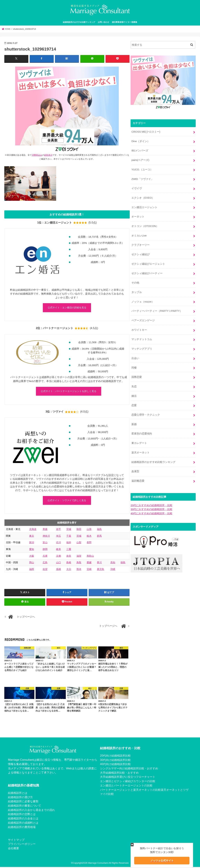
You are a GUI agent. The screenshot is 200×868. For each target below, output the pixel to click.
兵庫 (45, 557)
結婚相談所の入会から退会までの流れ (31, 811)
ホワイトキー (139, 323)
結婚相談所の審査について (25, 807)
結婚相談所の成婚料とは (23, 824)
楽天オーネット (141, 442)
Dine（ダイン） (141, 141)
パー (103, 791)
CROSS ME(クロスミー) (146, 131)
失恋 (134, 378)
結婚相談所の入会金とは (23, 820)
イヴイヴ (137, 186)
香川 (99, 564)
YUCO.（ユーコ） (142, 168)
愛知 (32, 550)
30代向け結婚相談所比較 (115, 761)
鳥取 (79, 564)
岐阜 (59, 550)
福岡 (32, 570)
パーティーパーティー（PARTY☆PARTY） (157, 305)
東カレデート (139, 432)
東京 (32, 537)
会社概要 (13, 849)
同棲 (134, 359)
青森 (45, 530)
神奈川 (46, 537)
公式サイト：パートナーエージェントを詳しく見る (69, 392)
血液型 (135, 460)
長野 (89, 544)
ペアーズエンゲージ (143, 314)
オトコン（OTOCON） (145, 223)
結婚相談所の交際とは (22, 815)
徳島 (123, 564)
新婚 (134, 414)
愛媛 (89, 564)
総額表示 (48, 155)
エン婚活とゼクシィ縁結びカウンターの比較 (128, 782)
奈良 (69, 557)
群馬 (99, 537)
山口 (59, 564)
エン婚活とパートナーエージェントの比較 (126, 786)
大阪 (32, 557)
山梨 (79, 544)
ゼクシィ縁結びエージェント (148, 259)
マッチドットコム (142, 332)
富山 (45, 544)
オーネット (138, 214)
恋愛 (134, 396)
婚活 (134, 387)
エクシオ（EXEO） (143, 195)
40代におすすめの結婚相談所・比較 (151, 501)
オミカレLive (139, 232)
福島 (99, 530)
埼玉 (59, 537)
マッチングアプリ (142, 341)
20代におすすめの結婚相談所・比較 (151, 493)
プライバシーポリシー (22, 845)
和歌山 (90, 557)
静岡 (45, 550)
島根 (69, 564)
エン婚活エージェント (144, 204)
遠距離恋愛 (138, 469)
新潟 (32, 544)
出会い (135, 350)
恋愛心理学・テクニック (146, 405)
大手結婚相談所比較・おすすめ (119, 774)
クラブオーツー (141, 241)
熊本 (79, 570)
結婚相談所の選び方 (20, 798)
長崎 (59, 570)
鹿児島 (101, 570)
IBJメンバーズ (140, 150)
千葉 (69, 537)
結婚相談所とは (18, 794)
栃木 (89, 537)
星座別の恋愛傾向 (142, 423)
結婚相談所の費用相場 (22, 828)
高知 (113, 564)
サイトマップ (16, 841)
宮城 (69, 530)
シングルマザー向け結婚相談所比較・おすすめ (129, 769)
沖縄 (113, 570)
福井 (69, 544)
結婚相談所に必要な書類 (23, 802)
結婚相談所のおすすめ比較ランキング (79, 22)
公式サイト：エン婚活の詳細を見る (67, 308)
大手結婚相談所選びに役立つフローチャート (128, 778)
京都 (59, 557)
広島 (45, 564)
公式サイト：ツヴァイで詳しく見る (67, 501)
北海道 (33, 530)
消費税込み (37, 155)
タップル (137, 286)
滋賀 (79, 557)
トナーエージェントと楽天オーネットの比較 (133, 791)
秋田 (79, 530)
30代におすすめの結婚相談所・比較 (151, 497)
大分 (69, 570)
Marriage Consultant (98, 864)
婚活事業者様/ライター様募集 (125, 22)
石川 (59, 544)
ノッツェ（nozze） (143, 296)
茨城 (79, 537)
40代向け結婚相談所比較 (115, 765)
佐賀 (45, 570)
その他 (135, 277)
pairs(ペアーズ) (140, 159)
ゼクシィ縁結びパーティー (147, 268)
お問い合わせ (103, 22)
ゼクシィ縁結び (141, 250)
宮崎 (89, 570)
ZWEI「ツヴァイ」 (142, 177)
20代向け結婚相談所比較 (115, 757)
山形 (89, 530)
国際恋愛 (137, 369)
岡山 (32, 564)
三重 (69, 550)
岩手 (59, 530)
